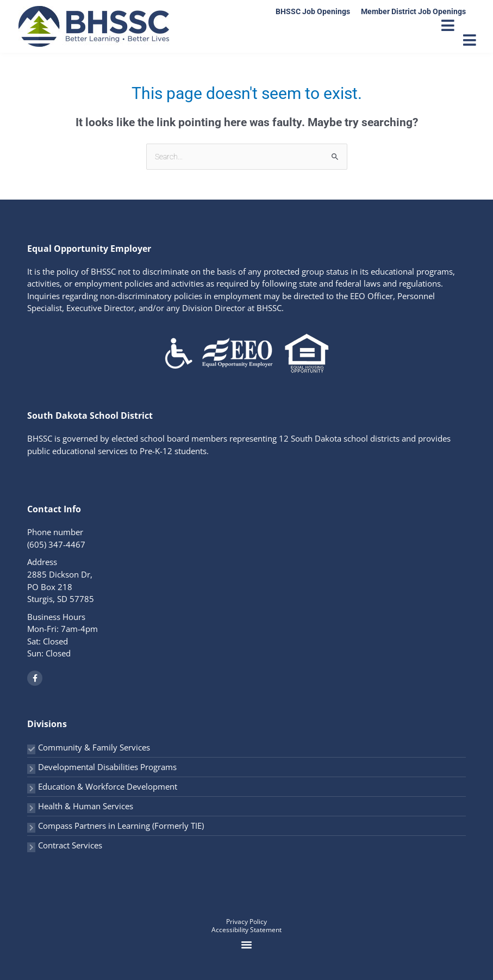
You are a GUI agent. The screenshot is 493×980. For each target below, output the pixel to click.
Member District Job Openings (413, 11)
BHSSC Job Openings (313, 11)
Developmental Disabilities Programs (107, 767)
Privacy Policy (246, 922)
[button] (247, 945)
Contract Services (70, 845)
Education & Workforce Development (108, 786)
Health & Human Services (86, 806)
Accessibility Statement (246, 930)
